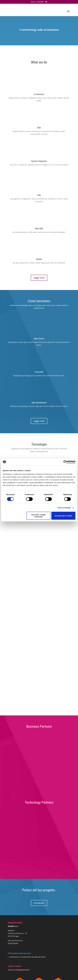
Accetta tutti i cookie (63, 516)
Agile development (39, 403)
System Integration (39, 161)
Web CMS (39, 229)
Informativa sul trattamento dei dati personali (27, 957)
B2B (39, 128)
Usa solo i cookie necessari (39, 516)
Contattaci (39, 903)
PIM (39, 195)
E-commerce (39, 94)
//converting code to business (39, 30)
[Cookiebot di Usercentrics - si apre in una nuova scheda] (65, 462)
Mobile (39, 259)
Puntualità (39, 372)
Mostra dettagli (64, 508)
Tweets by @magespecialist (19, 970)
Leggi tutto (39, 278)
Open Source (39, 339)
